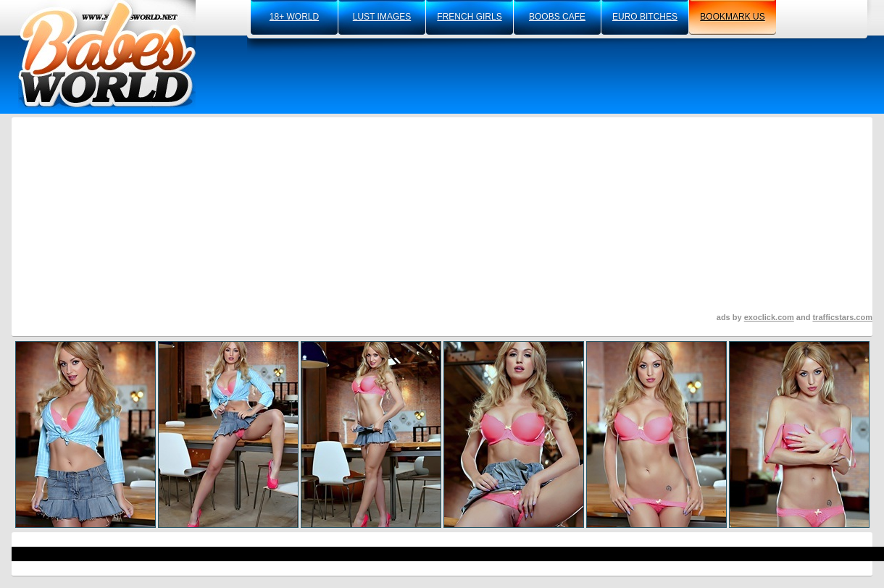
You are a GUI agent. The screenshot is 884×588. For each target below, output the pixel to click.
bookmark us (732, 17)
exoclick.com (769, 317)
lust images (382, 17)
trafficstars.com (842, 317)
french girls (469, 17)
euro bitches (645, 17)
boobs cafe (557, 17)
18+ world (294, 17)
